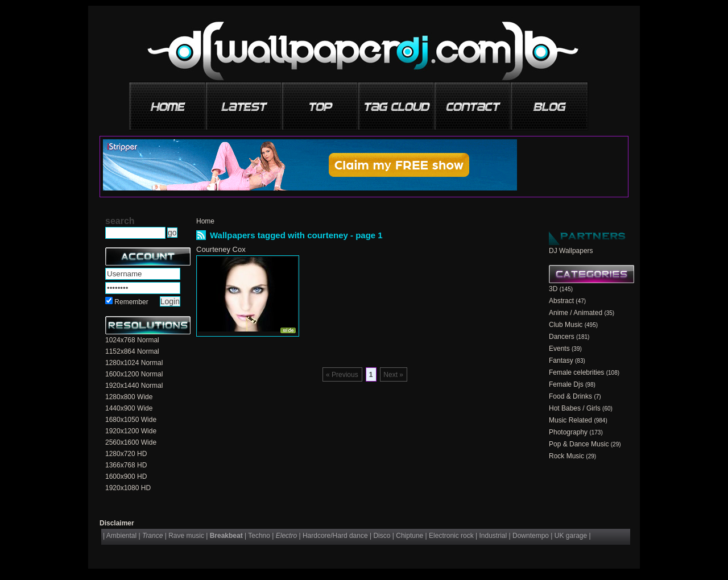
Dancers (562, 337)
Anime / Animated (576, 313)
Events (559, 349)
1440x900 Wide (129, 408)
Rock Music (566, 456)
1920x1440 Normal (134, 386)
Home (205, 221)
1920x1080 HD (128, 488)
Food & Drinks (570, 396)
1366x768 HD (126, 465)
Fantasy (561, 361)
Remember (131, 302)
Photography (568, 432)
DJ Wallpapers (571, 251)
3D (553, 289)
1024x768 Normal (132, 340)
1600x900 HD (126, 477)
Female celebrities (576, 372)
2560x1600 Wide (131, 442)
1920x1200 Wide (131, 431)
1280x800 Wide (129, 397)
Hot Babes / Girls (575, 408)
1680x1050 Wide (131, 420)
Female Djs (566, 384)
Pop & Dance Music (579, 444)
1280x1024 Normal (134, 363)
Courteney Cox (221, 249)
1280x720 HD (126, 454)
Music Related (570, 420)
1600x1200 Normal (134, 374)
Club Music (566, 325)
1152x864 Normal (132, 351)
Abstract (561, 301)
